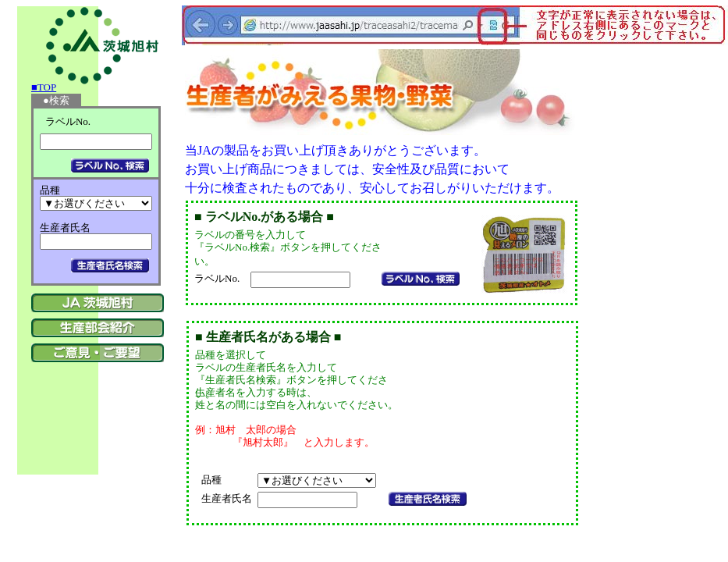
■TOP (44, 87)
